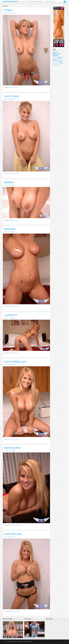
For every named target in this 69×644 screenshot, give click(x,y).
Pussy (19, 306)
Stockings (58, 63)
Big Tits (11, 87)
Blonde (14, 87)
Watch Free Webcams (50, 1)
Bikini (61, 54)
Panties (54, 62)
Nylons (58, 60)
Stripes (8, 10)
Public (56, 62)
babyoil (57, 52)
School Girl (55, 63)
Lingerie (16, 439)
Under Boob (55, 65)
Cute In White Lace (15, 362)
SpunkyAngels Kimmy (11, 1)
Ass (10, 174)
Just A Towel (12, 96)
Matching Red (12, 448)
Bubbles (9, 182)
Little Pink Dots (13, 534)
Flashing (54, 58)
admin (14, 13)
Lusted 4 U (11, 315)
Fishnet (63, 57)
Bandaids (10, 229)
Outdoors (61, 60)
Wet (17, 220)
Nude (16, 87)
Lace (13, 439)
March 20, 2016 (8, 13)
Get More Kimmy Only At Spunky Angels (34, 1)
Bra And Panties (17, 525)
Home (22, 1)
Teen (18, 87)
